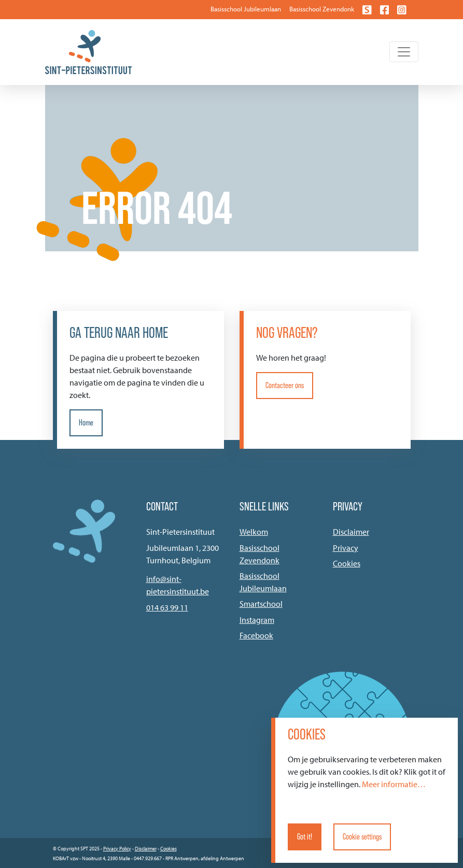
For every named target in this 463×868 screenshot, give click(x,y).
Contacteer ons (285, 385)
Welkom (254, 532)
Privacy (346, 548)
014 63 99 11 (167, 607)
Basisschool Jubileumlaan (246, 9)
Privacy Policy (117, 849)
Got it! (305, 837)
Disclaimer (351, 532)
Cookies (347, 563)
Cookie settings (362, 837)
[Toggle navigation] (404, 52)
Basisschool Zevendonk (322, 9)
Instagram (257, 620)
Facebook (256, 635)
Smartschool (261, 604)
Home (86, 423)
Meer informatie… (394, 784)
